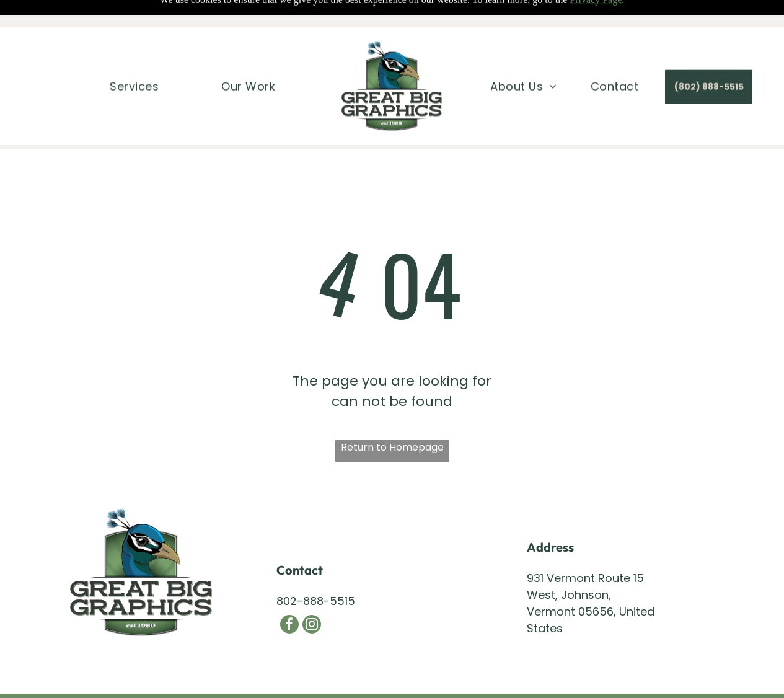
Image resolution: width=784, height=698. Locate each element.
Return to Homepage (392, 447)
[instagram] (312, 626)
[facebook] (289, 626)
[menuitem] (134, 59)
